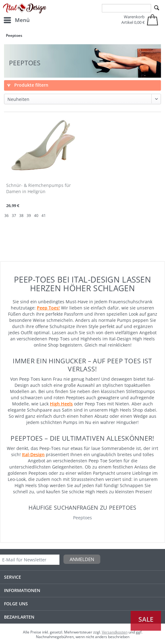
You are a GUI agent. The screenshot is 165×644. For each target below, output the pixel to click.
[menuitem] (16, 20)
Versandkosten (115, 632)
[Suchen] (157, 8)
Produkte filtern (28, 85)
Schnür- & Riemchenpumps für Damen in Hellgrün (39, 188)
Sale (146, 619)
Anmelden (82, 559)
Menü (17, 19)
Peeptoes (82, 518)
